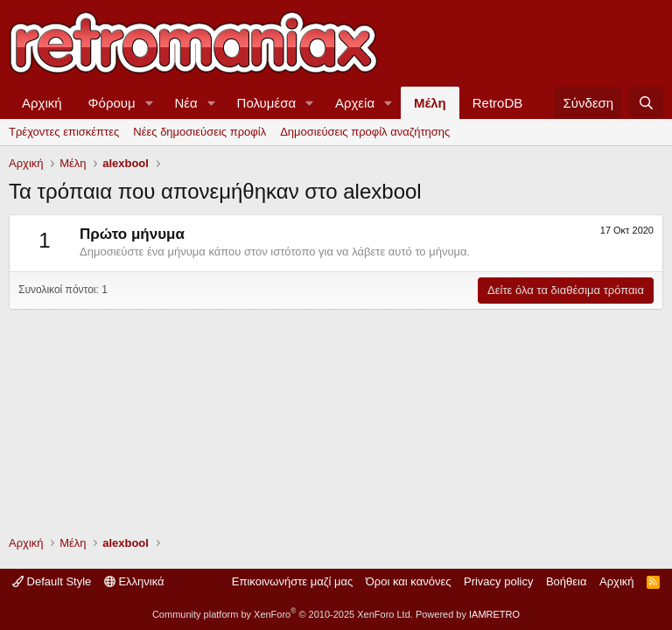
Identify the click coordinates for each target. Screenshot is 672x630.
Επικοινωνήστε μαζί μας (292, 581)
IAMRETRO (494, 614)
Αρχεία (355, 103)
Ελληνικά (134, 581)
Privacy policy (498, 581)
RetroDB (498, 103)
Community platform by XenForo (283, 614)
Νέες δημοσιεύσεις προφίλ (199, 132)
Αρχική (42, 103)
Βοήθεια (567, 581)
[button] (150, 103)
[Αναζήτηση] (646, 103)
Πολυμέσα (267, 103)
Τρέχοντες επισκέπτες (64, 132)
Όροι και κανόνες (409, 581)
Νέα (186, 103)
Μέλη (430, 103)
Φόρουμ (112, 103)
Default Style (52, 581)
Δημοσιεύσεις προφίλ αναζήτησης (365, 132)
